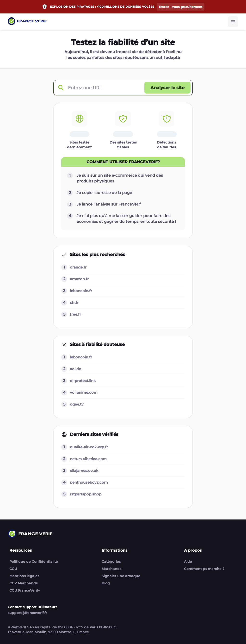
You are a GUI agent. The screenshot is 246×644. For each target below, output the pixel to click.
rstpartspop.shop (86, 494)
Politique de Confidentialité (34, 562)
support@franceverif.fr (27, 613)
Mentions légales (24, 576)
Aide (188, 562)
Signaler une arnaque (121, 576)
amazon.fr (79, 279)
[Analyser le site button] (167, 88)
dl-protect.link (83, 381)
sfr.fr (74, 303)
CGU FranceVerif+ (25, 590)
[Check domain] (61, 88)
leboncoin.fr (81, 291)
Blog (106, 583)
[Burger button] (233, 22)
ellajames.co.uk (84, 471)
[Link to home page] (27, 22)
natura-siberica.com (88, 459)
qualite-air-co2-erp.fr (89, 447)
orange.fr (78, 267)
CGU (13, 569)
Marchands (111, 569)
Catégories (111, 562)
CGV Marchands (23, 583)
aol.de (75, 369)
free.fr (75, 314)
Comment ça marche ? (204, 569)
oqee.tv (77, 404)
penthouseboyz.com (89, 482)
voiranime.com (84, 392)
